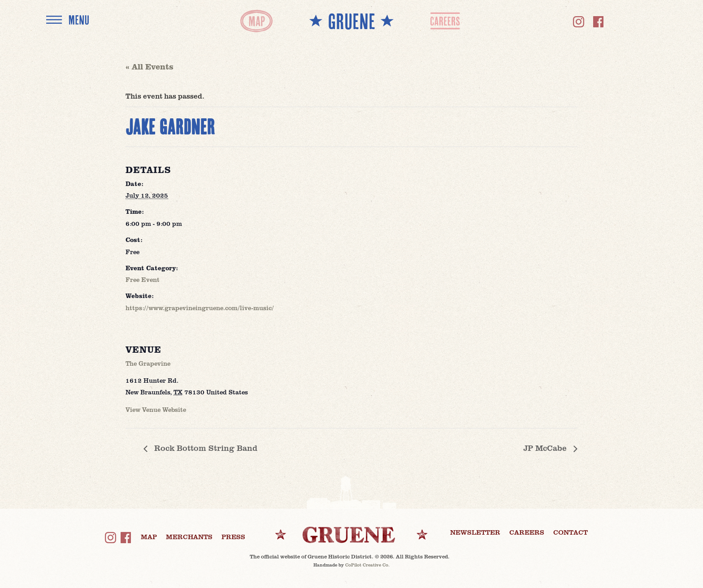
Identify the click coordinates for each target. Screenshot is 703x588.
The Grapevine (148, 363)
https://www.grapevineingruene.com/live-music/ (200, 308)
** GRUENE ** (351, 21)
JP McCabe (546, 448)
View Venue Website (156, 409)
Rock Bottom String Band (205, 448)
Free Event (143, 279)
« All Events (150, 66)
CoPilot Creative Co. (367, 565)
